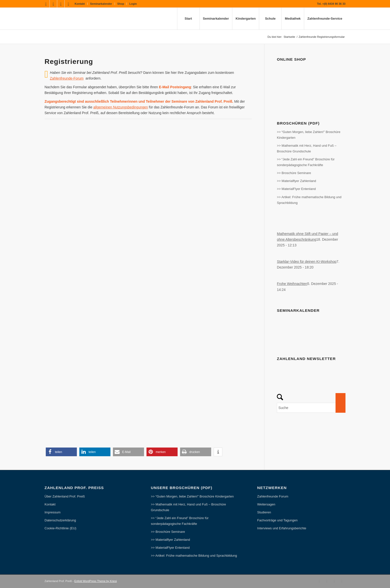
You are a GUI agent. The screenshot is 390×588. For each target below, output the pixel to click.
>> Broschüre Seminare (294, 173)
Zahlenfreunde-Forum (67, 78)
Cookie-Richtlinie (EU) (60, 528)
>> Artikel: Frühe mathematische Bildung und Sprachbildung (309, 200)
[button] (61, 452)
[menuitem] (80, 4)
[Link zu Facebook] (46, 4)
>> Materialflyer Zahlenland (296, 181)
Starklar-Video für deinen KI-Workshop (307, 262)
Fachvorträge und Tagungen (277, 520)
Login (133, 4)
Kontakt (80, 4)
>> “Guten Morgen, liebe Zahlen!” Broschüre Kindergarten (309, 135)
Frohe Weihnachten (292, 284)
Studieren (264, 512)
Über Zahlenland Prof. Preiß (65, 496)
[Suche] (311, 408)
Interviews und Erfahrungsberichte (282, 528)
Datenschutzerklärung (60, 520)
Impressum (52, 512)
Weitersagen (266, 504)
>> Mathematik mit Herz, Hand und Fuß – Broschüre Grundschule (307, 148)
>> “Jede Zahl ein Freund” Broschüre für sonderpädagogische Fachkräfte (306, 162)
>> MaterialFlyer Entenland (296, 189)
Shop (121, 4)
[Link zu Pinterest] (68, 4)
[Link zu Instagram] (61, 4)
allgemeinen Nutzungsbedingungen (121, 107)
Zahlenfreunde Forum (273, 496)
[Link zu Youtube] (53, 4)
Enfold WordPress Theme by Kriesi (96, 581)
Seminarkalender (101, 4)
